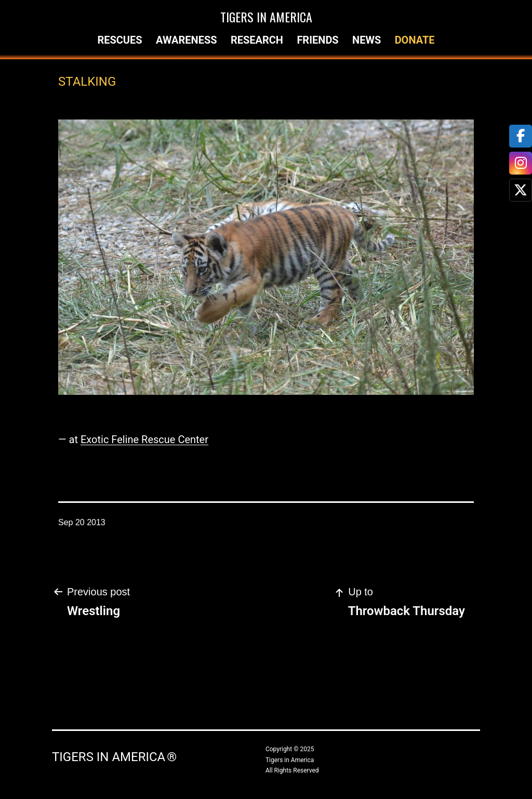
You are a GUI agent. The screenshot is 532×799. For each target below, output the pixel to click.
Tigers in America (266, 17)
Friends (317, 40)
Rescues (119, 40)
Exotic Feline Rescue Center (144, 440)
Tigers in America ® (114, 757)
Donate (415, 40)
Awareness (187, 40)
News (367, 40)
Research (257, 40)
